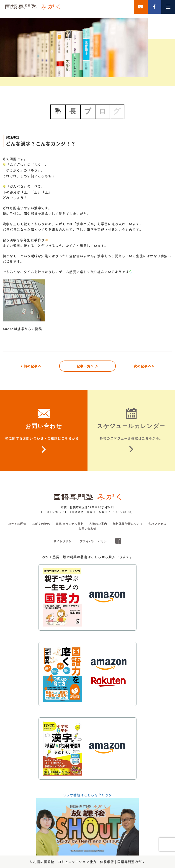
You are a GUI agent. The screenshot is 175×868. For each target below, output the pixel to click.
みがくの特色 (41, 524)
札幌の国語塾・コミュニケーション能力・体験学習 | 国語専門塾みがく (89, 862)
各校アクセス (157, 524)
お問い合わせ (87, 529)
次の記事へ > (144, 366)
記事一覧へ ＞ (88, 366)
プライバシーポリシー (95, 541)
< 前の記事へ (31, 366)
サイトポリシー (64, 541)
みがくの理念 (17, 524)
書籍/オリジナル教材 (70, 524)
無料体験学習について (128, 524)
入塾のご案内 (98, 524)
